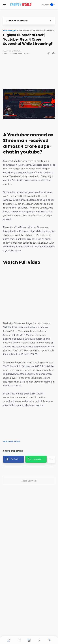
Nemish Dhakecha (15, 51)
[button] (5, 5)
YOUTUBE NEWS (12, 442)
